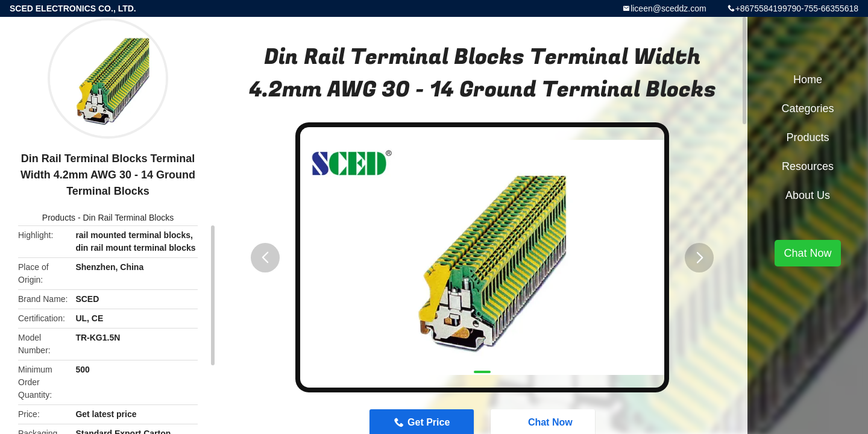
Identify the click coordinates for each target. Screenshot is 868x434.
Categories (807, 108)
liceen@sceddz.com (668, 8)
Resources (808, 166)
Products (59, 218)
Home (808, 80)
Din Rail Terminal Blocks (129, 218)
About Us (808, 195)
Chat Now (807, 253)
